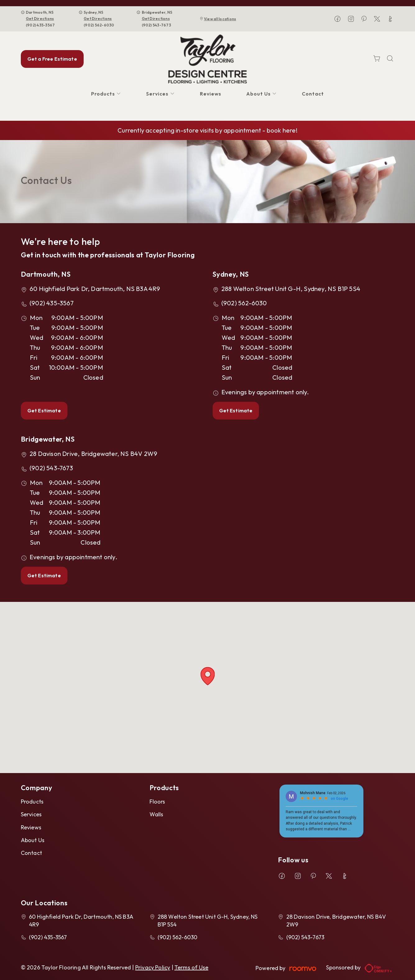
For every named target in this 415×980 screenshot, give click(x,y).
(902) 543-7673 (156, 25)
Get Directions (40, 19)
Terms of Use (191, 967)
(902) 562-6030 (99, 25)
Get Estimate (44, 410)
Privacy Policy (153, 967)
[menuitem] (106, 94)
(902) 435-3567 (40, 25)
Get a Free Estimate (52, 59)
